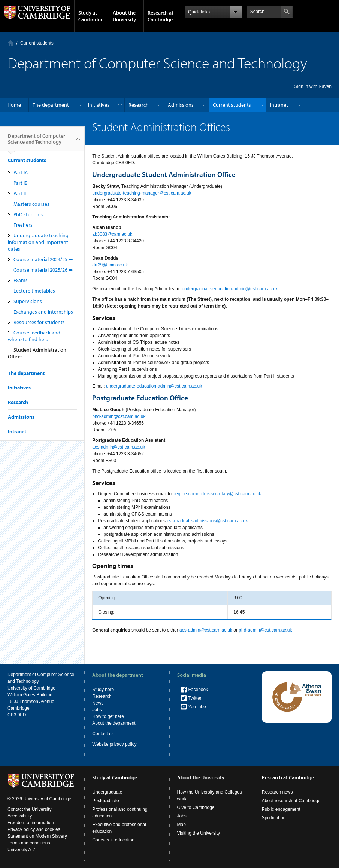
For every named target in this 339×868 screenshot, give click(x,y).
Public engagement (281, 809)
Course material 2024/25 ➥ (43, 259)
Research (139, 105)
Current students (37, 43)
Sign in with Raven (313, 86)
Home (11, 43)
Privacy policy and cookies (34, 829)
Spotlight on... (276, 818)
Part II (20, 193)
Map (181, 825)
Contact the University (29, 809)
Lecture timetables (34, 291)
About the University (124, 16)
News (98, 703)
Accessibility (20, 816)
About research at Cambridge (291, 801)
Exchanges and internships (43, 312)
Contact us (103, 734)
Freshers (23, 225)
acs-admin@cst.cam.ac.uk (119, 447)
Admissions (181, 105)
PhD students (28, 214)
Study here (103, 690)
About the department (114, 723)
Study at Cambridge (91, 16)
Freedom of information (31, 823)
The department (51, 105)
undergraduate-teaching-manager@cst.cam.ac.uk (142, 193)
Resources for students (39, 322)
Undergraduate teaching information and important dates (38, 242)
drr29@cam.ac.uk (110, 265)
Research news (277, 792)
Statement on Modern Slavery (37, 836)
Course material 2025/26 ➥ (43, 270)
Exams (21, 280)
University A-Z (22, 850)
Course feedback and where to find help (34, 336)
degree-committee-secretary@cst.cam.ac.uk (217, 494)
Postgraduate (105, 801)
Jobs (97, 710)
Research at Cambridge (161, 16)
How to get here (108, 716)
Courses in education (113, 840)
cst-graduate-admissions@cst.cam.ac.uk (207, 521)
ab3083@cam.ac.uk (113, 234)
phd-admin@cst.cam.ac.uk (119, 416)
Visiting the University (199, 833)
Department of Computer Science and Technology (37, 142)
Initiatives (99, 105)
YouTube (197, 707)
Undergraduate (107, 792)
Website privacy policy (114, 744)
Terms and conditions (29, 843)
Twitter (195, 698)
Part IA (21, 172)
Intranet (279, 105)
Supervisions (28, 301)
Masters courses (31, 204)
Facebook (198, 690)
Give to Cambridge (196, 807)
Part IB (21, 183)
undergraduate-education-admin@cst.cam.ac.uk (230, 289)
